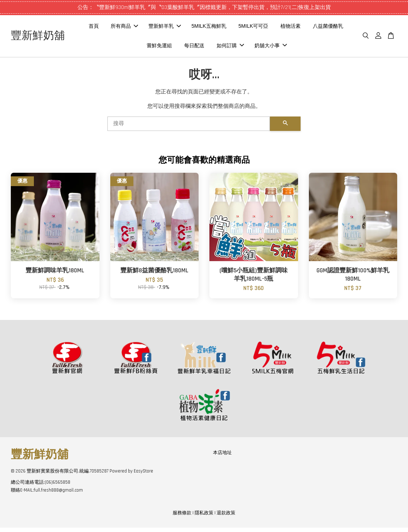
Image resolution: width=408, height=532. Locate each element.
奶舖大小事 (308, 47)
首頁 (131, 28)
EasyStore (143, 475)
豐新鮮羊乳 (202, 28)
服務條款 (182, 517)
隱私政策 (204, 517)
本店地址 (222, 457)
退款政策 (226, 517)
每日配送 (232, 47)
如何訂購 (268, 47)
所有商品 (162, 28)
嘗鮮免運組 (197, 47)
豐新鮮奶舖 (54, 38)
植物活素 (328, 28)
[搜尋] (189, 128)
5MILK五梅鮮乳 (246, 28)
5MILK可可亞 (291, 28)
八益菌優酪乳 (157, 47)
